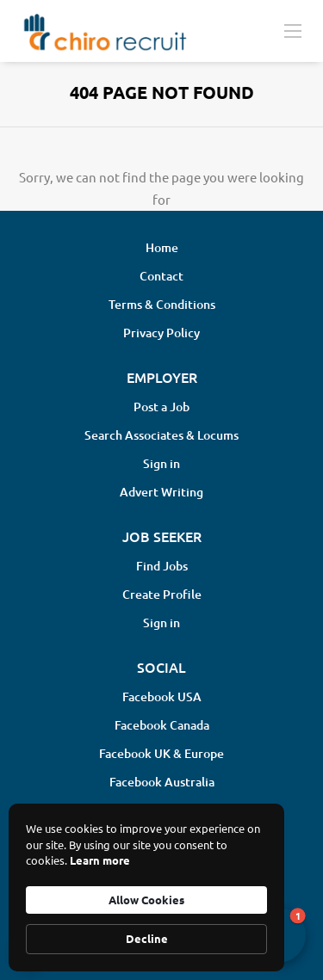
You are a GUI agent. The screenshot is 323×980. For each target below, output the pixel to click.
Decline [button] (147, 938)
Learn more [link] (100, 860)
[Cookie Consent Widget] (146, 888)
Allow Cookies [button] (146, 900)
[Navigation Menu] (293, 30)
